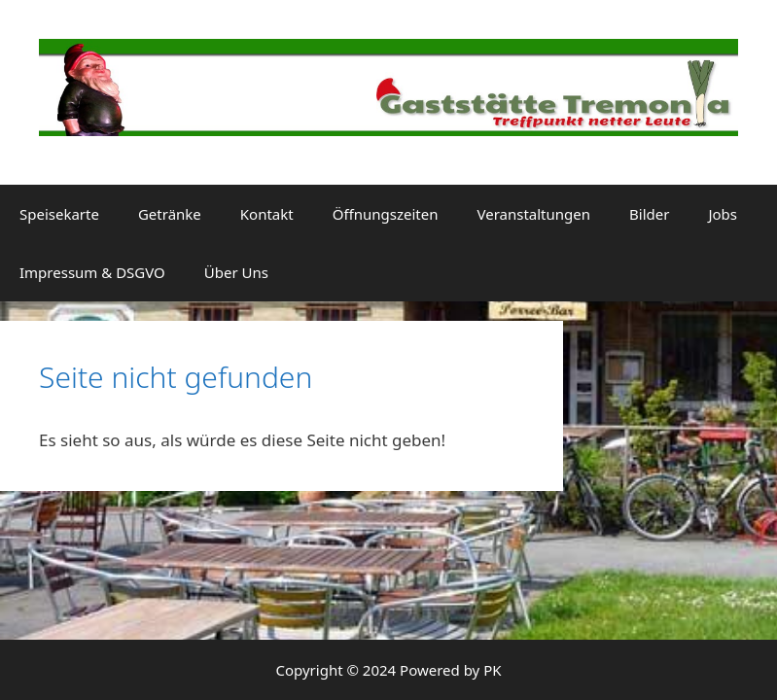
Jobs (723, 214)
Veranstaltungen (533, 214)
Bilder (649, 214)
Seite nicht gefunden (176, 377)
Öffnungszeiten (386, 214)
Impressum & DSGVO (92, 272)
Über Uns (236, 272)
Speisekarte (59, 214)
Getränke (170, 214)
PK (492, 670)
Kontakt (267, 214)
